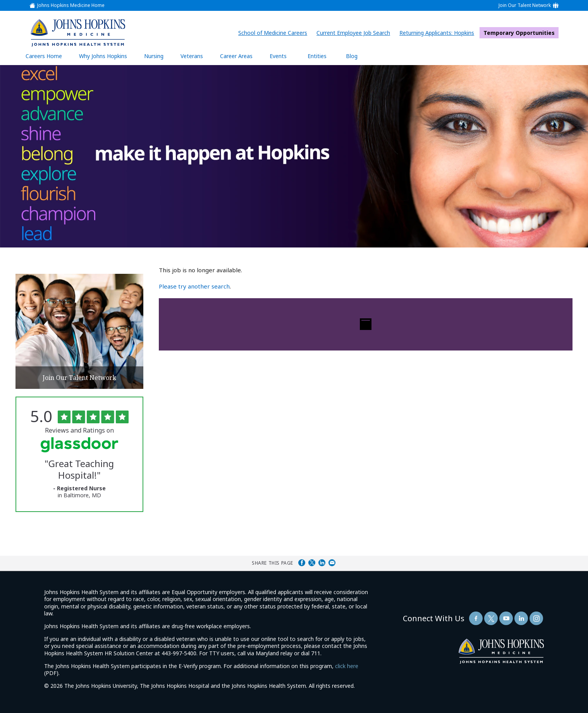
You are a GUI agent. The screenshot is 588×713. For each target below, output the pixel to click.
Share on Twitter (312, 563)
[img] (78, 33)
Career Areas (236, 56)
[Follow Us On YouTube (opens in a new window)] (506, 618)
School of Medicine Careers (275, 33)
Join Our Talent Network (525, 5)
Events (278, 56)
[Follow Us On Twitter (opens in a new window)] (491, 618)
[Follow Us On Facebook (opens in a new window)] (476, 618)
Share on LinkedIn (322, 563)
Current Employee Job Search (355, 33)
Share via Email (332, 563)
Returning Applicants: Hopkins (439, 33)
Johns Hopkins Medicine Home (71, 5)
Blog (352, 56)
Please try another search (194, 286)
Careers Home (44, 56)
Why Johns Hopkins (103, 56)
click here (347, 666)
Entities (323, 56)
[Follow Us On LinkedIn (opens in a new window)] (521, 618)
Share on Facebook (302, 563)
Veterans (192, 56)
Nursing (158, 56)
